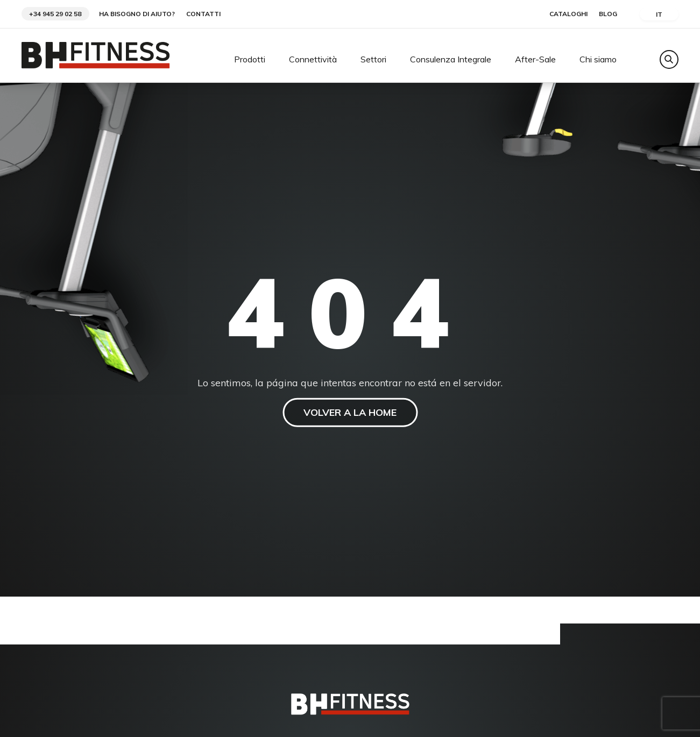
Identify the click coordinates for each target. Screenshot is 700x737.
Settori (373, 60)
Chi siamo (598, 60)
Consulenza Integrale (451, 60)
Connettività (313, 60)
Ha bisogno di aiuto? (137, 14)
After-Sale (535, 60)
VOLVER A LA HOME (350, 412)
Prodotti (250, 60)
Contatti (203, 14)
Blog (608, 14)
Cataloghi (568, 14)
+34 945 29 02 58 (55, 14)
